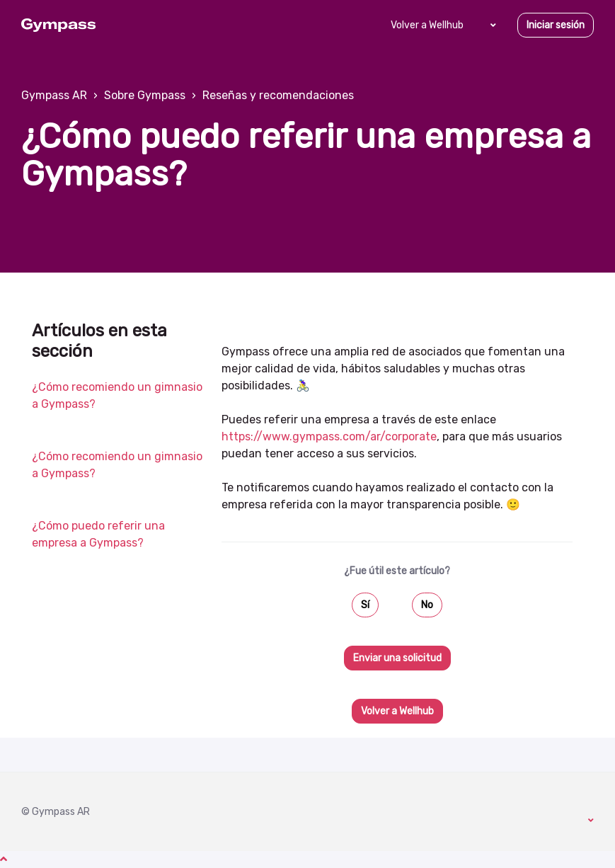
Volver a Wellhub (427, 25)
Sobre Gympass (145, 95)
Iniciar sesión (556, 25)
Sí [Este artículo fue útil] (365, 605)
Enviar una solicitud (397, 658)
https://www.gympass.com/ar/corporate (329, 436)
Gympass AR (54, 95)
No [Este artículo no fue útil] (427, 605)
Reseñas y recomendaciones (278, 95)
